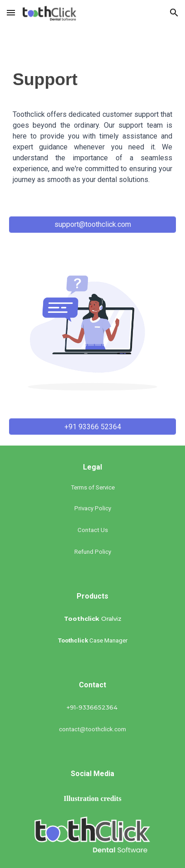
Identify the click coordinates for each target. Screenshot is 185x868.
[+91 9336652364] (92, 200)
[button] (11, 12)
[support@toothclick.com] (92, 224)
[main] (92, 83)
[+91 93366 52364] (92, 427)
